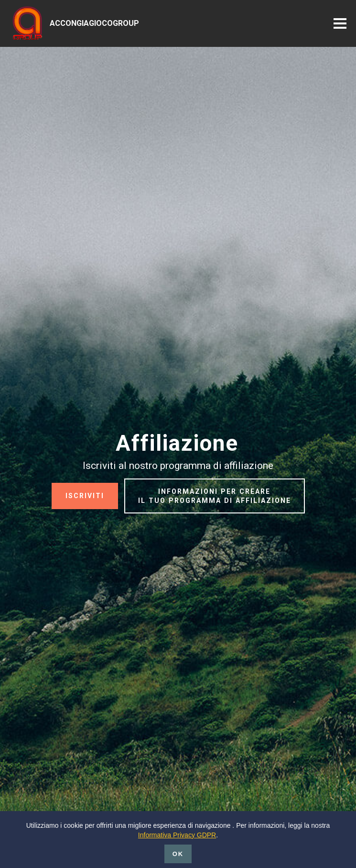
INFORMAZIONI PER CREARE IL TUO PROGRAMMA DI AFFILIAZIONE (215, 496)
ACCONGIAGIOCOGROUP (94, 23)
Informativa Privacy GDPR (177, 849)
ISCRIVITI (85, 496)
